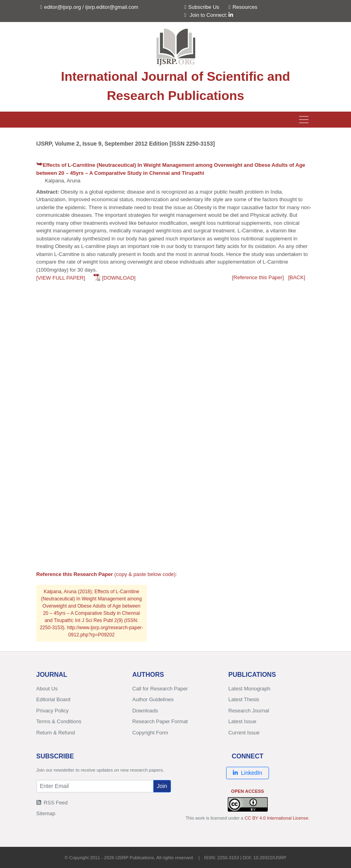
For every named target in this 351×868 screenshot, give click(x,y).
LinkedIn (248, 773)
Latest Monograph (250, 689)
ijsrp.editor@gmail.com (112, 7)
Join (162, 786)
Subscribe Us (202, 7)
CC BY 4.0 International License (276, 818)
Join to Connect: (212, 15)
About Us (47, 689)
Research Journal (249, 711)
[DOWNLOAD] (119, 278)
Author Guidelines (153, 699)
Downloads (145, 711)
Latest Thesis (244, 699)
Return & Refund (56, 733)
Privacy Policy (53, 711)
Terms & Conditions (59, 721)
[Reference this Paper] (258, 277)
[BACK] (297, 277)
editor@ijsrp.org (62, 7)
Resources (243, 7)
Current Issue (244, 733)
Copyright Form (150, 733)
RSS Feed (52, 803)
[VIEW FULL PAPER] (61, 278)
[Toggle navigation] (304, 120)
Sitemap (46, 813)
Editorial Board (53, 699)
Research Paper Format (160, 721)
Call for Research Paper (160, 689)
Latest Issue (243, 721)
